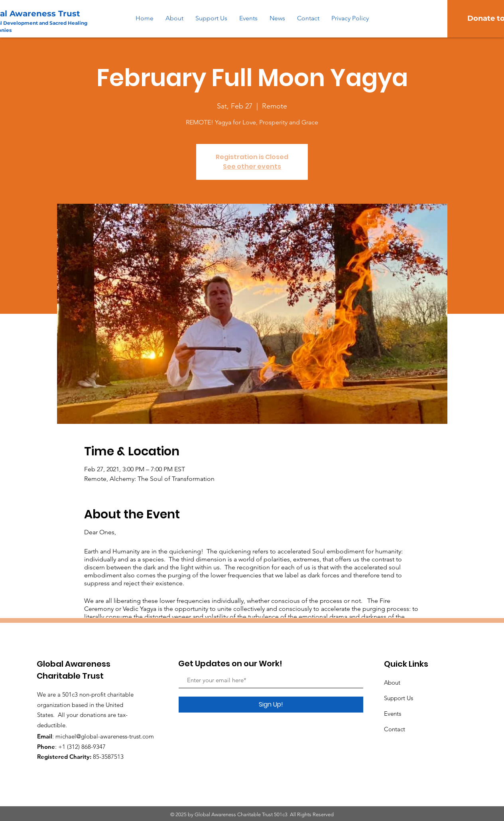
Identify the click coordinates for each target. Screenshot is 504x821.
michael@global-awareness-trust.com (105, 736)
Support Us (399, 698)
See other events (252, 166)
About (392, 682)
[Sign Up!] (271, 705)
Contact (395, 729)
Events (393, 714)
